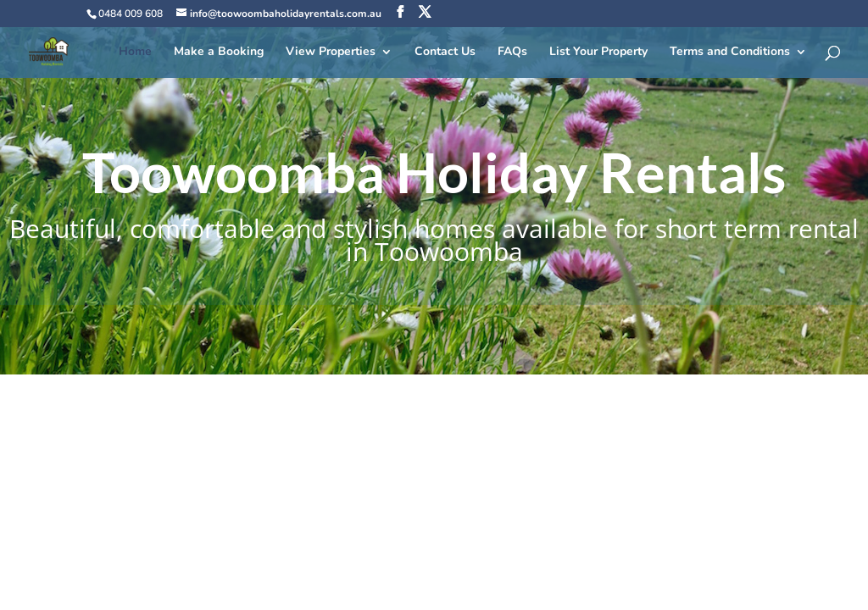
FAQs (512, 53)
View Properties (331, 53)
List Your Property (598, 53)
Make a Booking (219, 53)
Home (135, 53)
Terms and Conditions (730, 53)
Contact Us (445, 53)
